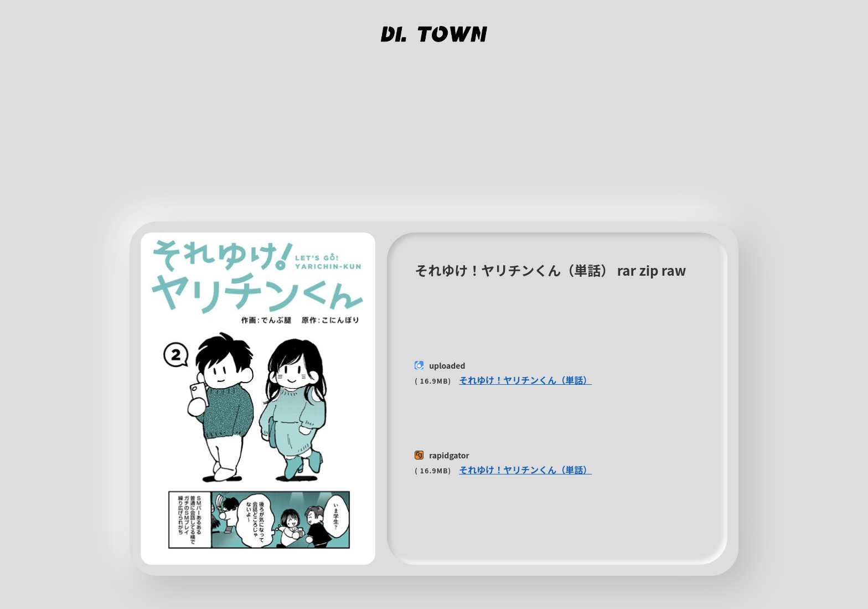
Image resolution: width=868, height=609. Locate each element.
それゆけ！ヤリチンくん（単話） (525, 380)
